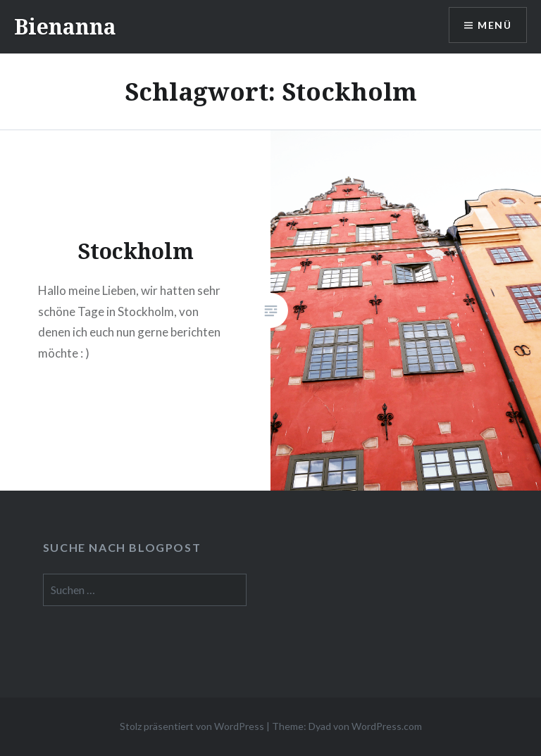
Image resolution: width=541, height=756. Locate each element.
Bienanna (65, 26)
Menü (495, 25)
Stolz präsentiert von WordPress (192, 726)
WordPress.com (387, 726)
